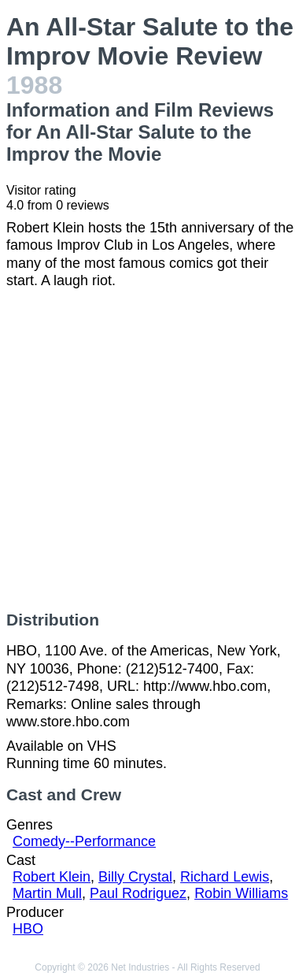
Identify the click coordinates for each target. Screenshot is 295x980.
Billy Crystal (135, 877)
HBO (28, 929)
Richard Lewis (225, 877)
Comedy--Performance (84, 841)
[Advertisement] (147, 450)
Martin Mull (47, 893)
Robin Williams (241, 893)
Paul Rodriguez (138, 893)
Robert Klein (52, 877)
